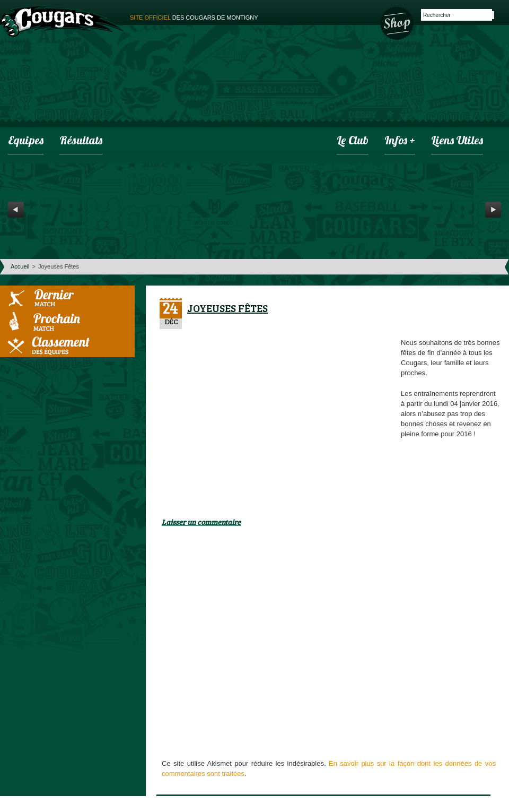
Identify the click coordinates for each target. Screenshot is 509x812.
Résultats (81, 141)
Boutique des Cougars (398, 22)
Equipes (26, 141)
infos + (400, 141)
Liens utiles (457, 141)
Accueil (20, 266)
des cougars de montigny (194, 18)
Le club (353, 141)
